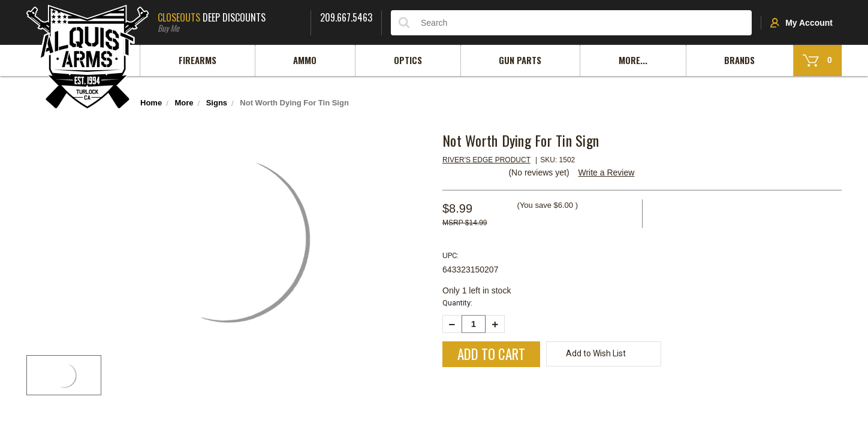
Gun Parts (520, 60)
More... (633, 60)
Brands (739, 60)
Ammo (305, 60)
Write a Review (606, 172)
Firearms (198, 60)
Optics (408, 60)
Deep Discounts (230, 21)
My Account (801, 23)
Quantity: (457, 303)
